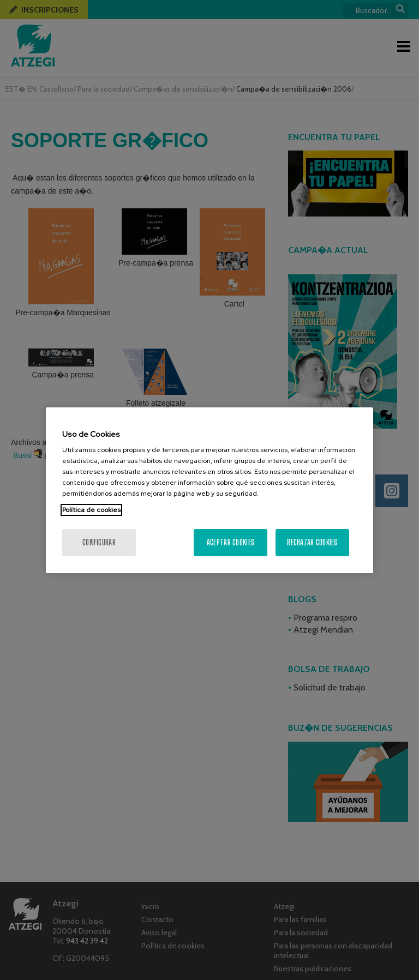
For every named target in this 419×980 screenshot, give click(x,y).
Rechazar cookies (312, 542)
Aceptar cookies (231, 542)
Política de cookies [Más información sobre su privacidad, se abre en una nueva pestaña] (91, 510)
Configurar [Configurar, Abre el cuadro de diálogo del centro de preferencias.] (99, 542)
